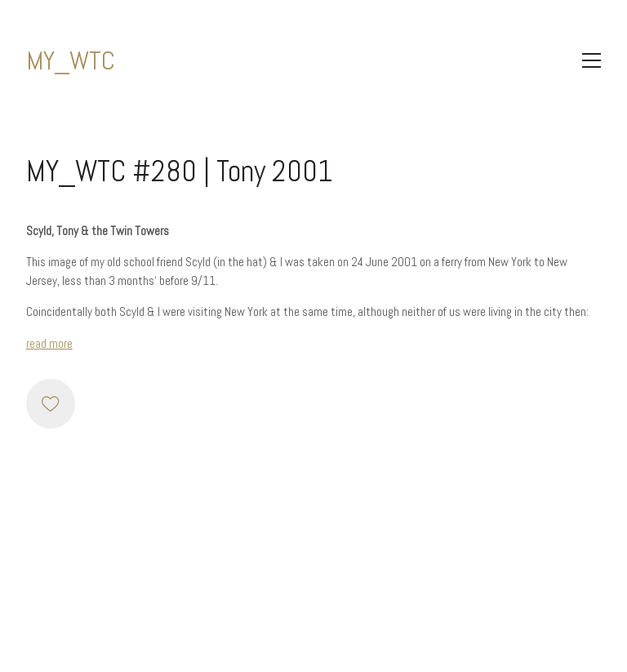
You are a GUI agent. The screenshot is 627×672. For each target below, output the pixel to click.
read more (49, 343)
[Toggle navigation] (591, 60)
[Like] (51, 403)
